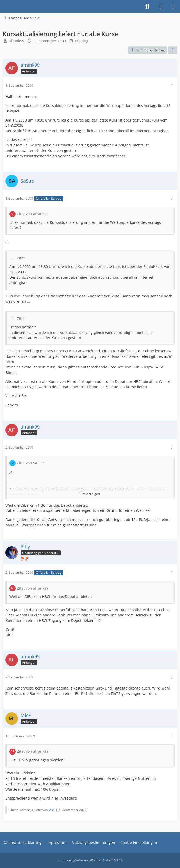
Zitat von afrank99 (33, 214)
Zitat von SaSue (30, 463)
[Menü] (173, 7)
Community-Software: (90, 860)
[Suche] (147, 7)
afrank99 (17, 41)
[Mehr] (171, 86)
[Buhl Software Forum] (3, 7)
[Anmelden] (160, 7)
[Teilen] (173, 50)
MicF (52, 810)
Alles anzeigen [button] (89, 494)
